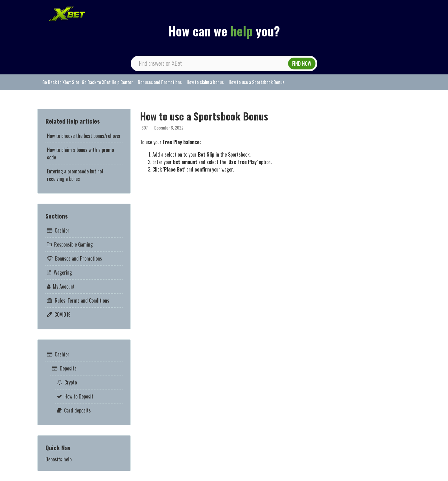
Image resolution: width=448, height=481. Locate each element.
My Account (64, 286)
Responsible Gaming (73, 244)
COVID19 (63, 314)
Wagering (63, 272)
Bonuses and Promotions (160, 82)
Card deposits (77, 410)
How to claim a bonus (205, 82)
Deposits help (58, 459)
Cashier (62, 230)
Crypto (71, 382)
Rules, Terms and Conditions (82, 300)
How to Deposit (79, 396)
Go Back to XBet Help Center (107, 82)
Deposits (68, 368)
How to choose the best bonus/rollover (84, 136)
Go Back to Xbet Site (61, 82)
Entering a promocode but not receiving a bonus (75, 175)
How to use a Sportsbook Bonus (257, 82)
